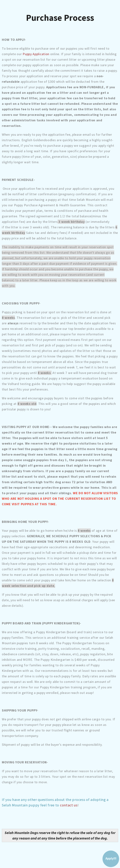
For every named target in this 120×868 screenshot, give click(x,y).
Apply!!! (111, 858)
